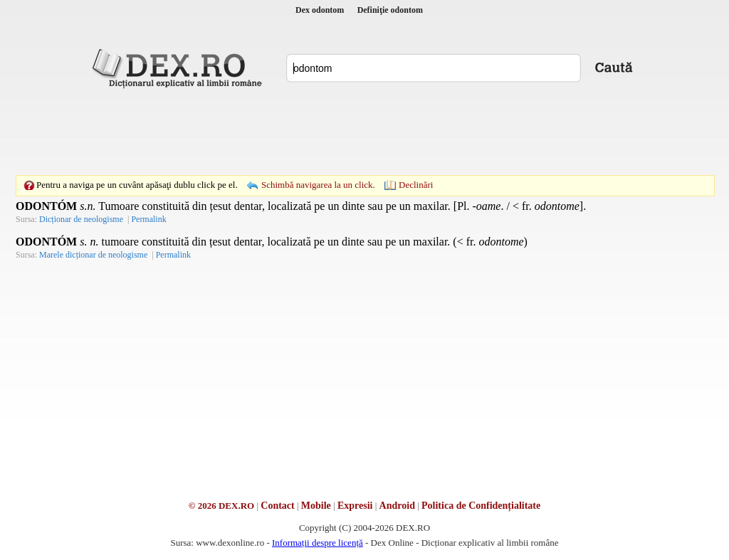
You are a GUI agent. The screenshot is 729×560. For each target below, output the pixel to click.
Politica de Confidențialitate (481, 506)
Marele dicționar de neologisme (93, 255)
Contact (277, 506)
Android (397, 506)
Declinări (416, 185)
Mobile (316, 506)
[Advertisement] (364, 132)
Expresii (355, 506)
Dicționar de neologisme (81, 219)
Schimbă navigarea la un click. (318, 185)
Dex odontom (320, 10)
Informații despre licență (318, 543)
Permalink (148, 219)
